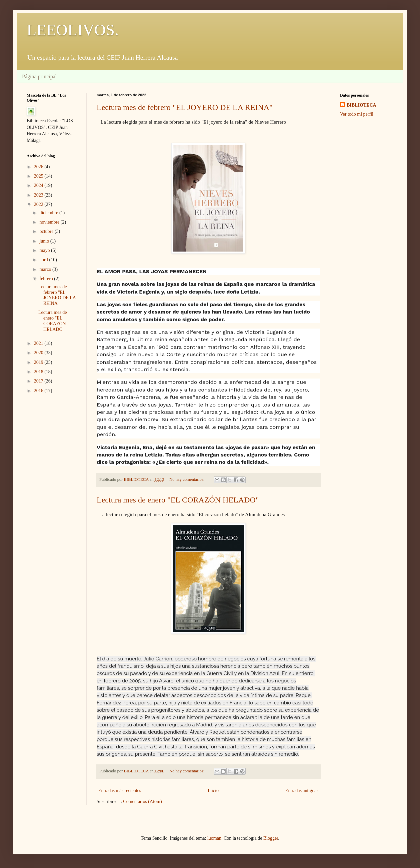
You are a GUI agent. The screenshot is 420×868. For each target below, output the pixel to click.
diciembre (49, 213)
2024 (39, 185)
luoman (214, 838)
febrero (47, 279)
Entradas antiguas (302, 791)
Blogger (271, 838)
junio (45, 241)
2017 (39, 381)
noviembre (50, 222)
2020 (39, 353)
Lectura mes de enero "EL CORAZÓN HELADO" (178, 500)
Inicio (213, 791)
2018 (39, 372)
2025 (39, 176)
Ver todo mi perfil (357, 114)
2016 (39, 391)
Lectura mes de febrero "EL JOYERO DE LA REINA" (185, 107)
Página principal (39, 76)
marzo (46, 269)
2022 (39, 204)
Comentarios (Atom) (142, 802)
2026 (39, 167)
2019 (39, 362)
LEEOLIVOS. (73, 30)
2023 (39, 195)
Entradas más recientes (120, 791)
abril (44, 260)
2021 (39, 343)
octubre (47, 231)
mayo (45, 250)
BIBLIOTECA (361, 105)
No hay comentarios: (187, 479)
